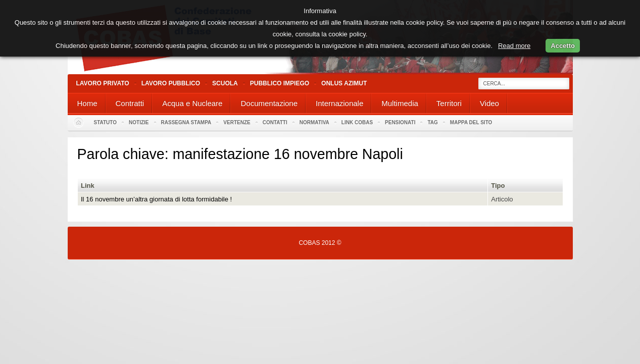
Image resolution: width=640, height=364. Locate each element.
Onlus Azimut (344, 83)
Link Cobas (357, 122)
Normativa (314, 122)
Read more (514, 46)
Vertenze (237, 122)
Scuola (225, 83)
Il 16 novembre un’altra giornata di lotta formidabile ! (156, 199)
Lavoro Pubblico (171, 83)
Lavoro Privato (103, 83)
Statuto (106, 122)
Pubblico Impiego (280, 83)
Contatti (275, 122)
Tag (432, 122)
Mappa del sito (471, 122)
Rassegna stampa (186, 122)
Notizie (139, 122)
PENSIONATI (400, 122)
